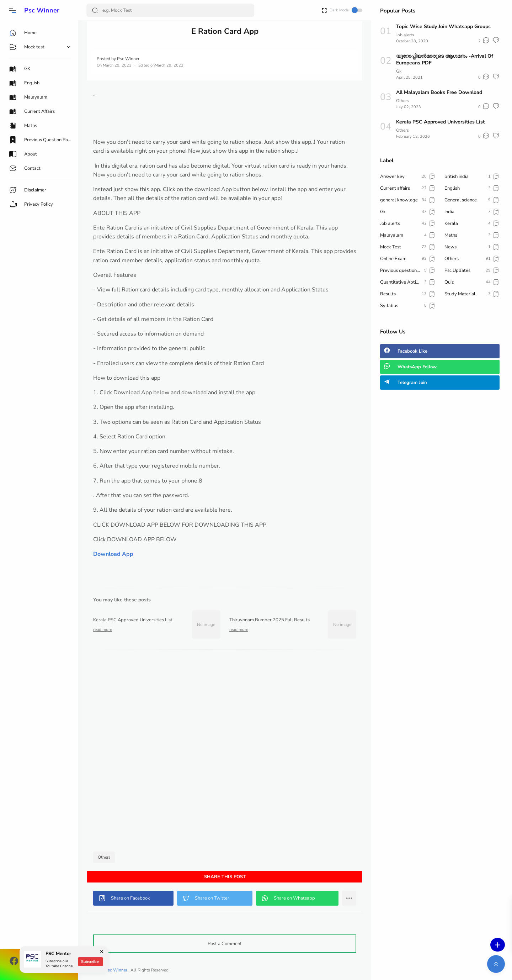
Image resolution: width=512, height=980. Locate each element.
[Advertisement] (225, 752)
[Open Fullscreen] (324, 10)
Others (104, 857)
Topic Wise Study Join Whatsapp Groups (443, 27)
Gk (399, 71)
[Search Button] (95, 10)
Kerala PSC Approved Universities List (440, 122)
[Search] (170, 10)
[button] (12, 10)
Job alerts (405, 35)
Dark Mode (346, 10)
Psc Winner (42, 10)
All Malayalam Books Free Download (439, 92)
